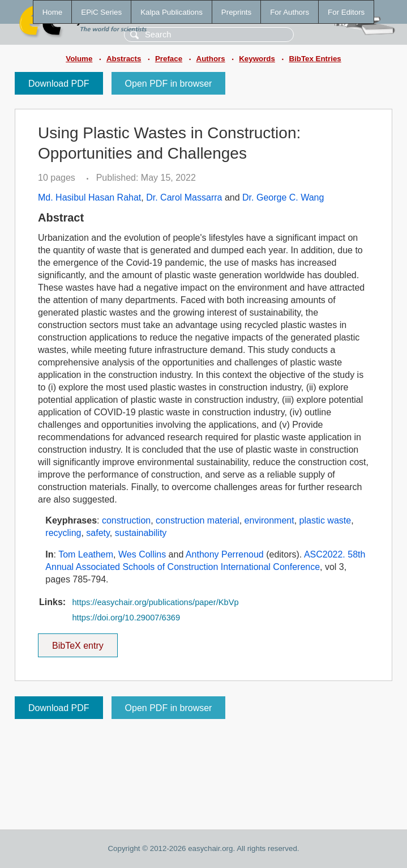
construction (126, 520)
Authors (211, 59)
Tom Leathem (86, 554)
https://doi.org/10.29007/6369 (126, 618)
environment (269, 520)
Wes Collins (142, 554)
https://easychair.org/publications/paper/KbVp (155, 602)
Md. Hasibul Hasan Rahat (89, 197)
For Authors (290, 12)
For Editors (346, 12)
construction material (198, 520)
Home (53, 12)
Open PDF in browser (169, 84)
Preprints (236, 12)
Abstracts (124, 59)
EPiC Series (101, 12)
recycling (63, 533)
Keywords (257, 59)
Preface (169, 59)
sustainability (141, 533)
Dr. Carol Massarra (184, 197)
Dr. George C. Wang (283, 197)
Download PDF (59, 84)
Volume (79, 59)
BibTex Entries (315, 59)
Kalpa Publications (172, 12)
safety (98, 533)
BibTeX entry (78, 642)
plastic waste (325, 520)
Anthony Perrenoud (225, 554)
